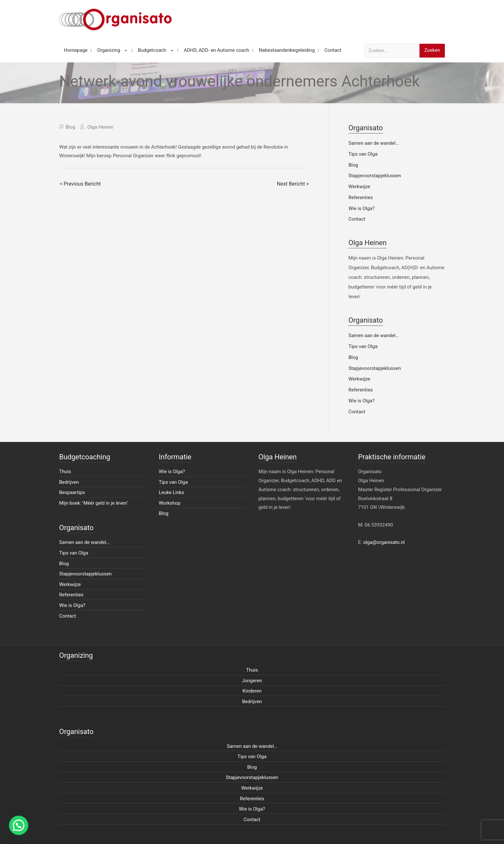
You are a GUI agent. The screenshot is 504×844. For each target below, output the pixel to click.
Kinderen (252, 691)
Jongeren (252, 681)
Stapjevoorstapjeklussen (375, 176)
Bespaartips (72, 492)
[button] (19, 825)
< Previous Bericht (80, 184)
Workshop (170, 503)
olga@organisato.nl (384, 542)
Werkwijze (359, 187)
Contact (357, 219)
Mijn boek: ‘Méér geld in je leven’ (94, 503)
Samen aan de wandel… (373, 143)
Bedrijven (69, 482)
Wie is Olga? (361, 208)
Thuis (65, 472)
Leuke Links (171, 492)
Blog (70, 127)
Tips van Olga (363, 154)
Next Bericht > (293, 184)
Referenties (361, 197)
